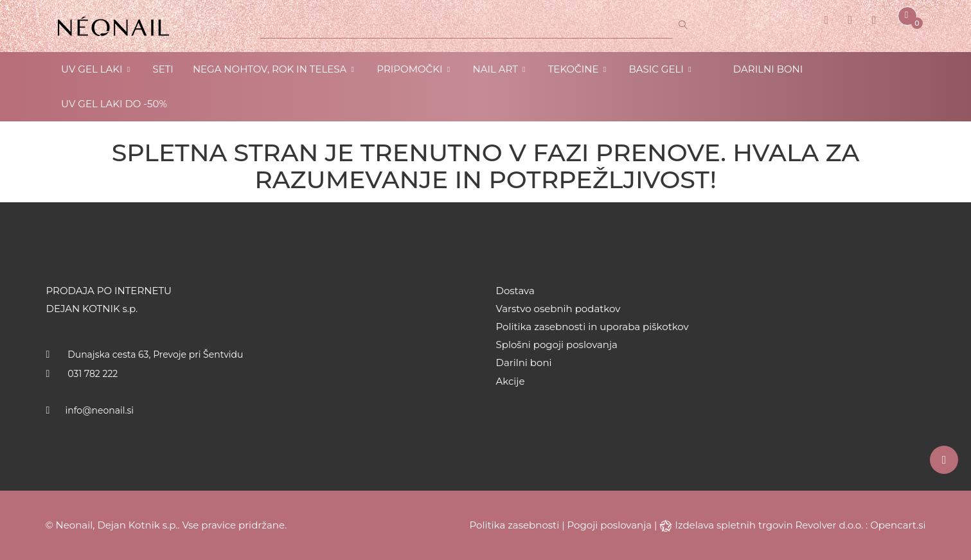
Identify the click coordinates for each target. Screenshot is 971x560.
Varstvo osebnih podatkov (558, 309)
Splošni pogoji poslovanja (557, 345)
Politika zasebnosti (515, 525)
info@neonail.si (100, 410)
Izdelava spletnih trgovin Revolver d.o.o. (770, 525)
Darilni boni (524, 363)
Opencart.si (898, 525)
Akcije (511, 381)
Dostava (515, 291)
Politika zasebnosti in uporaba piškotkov (592, 327)
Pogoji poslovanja (610, 525)
